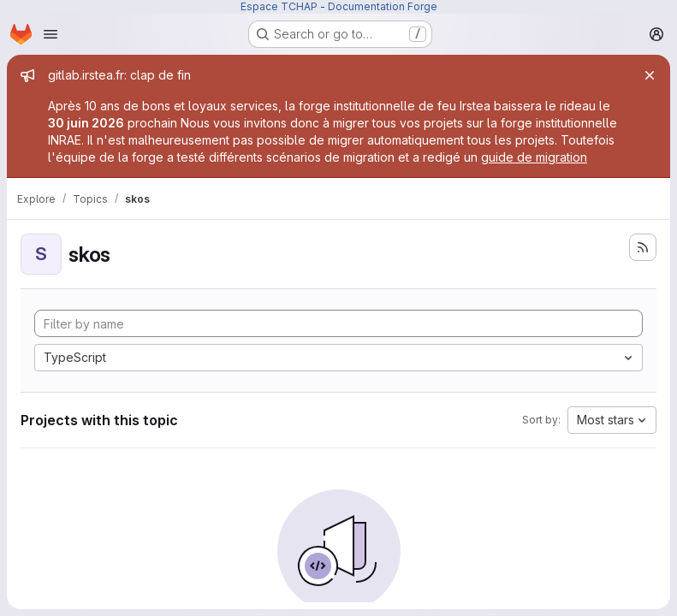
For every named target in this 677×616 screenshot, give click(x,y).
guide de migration (534, 157)
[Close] (650, 75)
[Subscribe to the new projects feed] (643, 247)
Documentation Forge (383, 6)
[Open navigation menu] (50, 34)
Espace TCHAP (279, 6)
